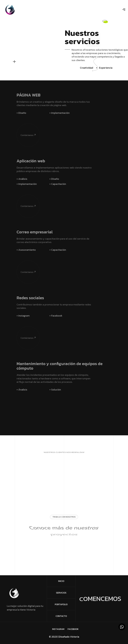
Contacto (61, 616)
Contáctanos (24, 121)
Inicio (61, 581)
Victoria (75, 637)
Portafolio (61, 604)
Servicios (61, 593)
